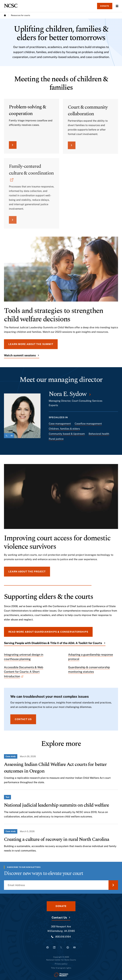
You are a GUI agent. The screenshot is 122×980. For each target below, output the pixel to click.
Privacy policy (61, 964)
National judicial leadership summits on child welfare (56, 805)
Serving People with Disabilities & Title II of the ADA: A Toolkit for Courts (53, 643)
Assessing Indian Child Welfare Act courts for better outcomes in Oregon (55, 768)
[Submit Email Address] (113, 885)
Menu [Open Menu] (117, 6)
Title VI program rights (61, 968)
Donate (105, 6)
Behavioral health (99, 436)
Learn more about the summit (31, 346)
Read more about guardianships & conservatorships (48, 632)
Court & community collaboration (88, 114)
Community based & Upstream (67, 436)
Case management (60, 426)
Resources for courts (20, 15)
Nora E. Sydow (68, 396)
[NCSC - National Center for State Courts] (11, 6)
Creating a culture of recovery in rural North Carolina (56, 839)
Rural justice (56, 441)
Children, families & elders (64, 431)
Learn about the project (27, 574)
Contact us (23, 721)
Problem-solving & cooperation (27, 113)
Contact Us (59, 917)
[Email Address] (61, 885)
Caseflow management (88, 426)
